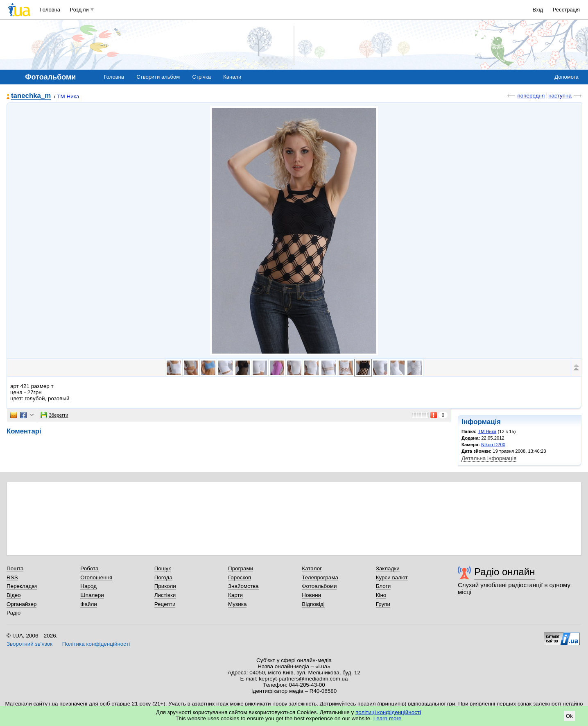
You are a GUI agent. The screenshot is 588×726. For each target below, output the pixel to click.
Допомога (566, 77)
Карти (235, 595)
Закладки (388, 568)
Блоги (383, 586)
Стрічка (201, 77)
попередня (531, 96)
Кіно (381, 595)
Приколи (165, 586)
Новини (311, 595)
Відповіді (313, 604)
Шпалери (92, 595)
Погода (163, 577)
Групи (383, 604)
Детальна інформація (489, 458)
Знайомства (243, 586)
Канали (232, 77)
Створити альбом (158, 77)
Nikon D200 (493, 445)
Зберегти (54, 415)
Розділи (79, 10)
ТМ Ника (68, 96)
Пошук (163, 568)
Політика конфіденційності (96, 644)
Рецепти (165, 604)
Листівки (165, 595)
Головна (50, 10)
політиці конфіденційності (388, 712)
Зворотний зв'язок (29, 644)
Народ (88, 586)
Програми (241, 568)
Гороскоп (240, 577)
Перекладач (22, 586)
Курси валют (392, 577)
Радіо (14, 613)
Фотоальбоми (319, 586)
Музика (237, 604)
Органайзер (21, 604)
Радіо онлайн (505, 572)
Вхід (538, 10)
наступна (560, 96)
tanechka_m (31, 96)
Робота (89, 568)
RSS (12, 577)
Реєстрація (566, 10)
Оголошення (96, 577)
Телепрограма (320, 577)
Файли (89, 604)
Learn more (388, 718)
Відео (14, 595)
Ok (569, 716)
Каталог (312, 568)
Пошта (15, 568)
